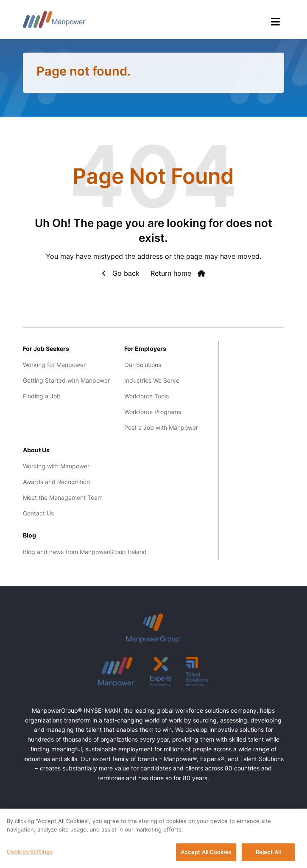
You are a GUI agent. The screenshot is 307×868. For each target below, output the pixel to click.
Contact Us (38, 513)
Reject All (268, 854)
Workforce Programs (153, 412)
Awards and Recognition (56, 482)
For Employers (145, 349)
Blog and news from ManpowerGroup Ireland (85, 552)
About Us (36, 450)
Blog (29, 535)
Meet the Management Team (63, 497)
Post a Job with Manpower (161, 427)
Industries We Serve (152, 380)
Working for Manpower (54, 365)
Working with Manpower (56, 466)
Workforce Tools (147, 396)
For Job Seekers (46, 349)
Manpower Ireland (55, 20)
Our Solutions (143, 365)
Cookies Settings (30, 854)
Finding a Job (42, 396)
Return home (171, 273)
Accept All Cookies (206, 854)
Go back (125, 273)
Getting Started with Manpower (66, 380)
